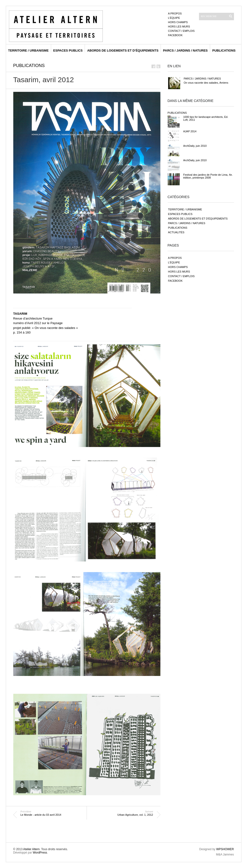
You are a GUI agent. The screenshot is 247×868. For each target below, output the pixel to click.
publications (224, 50)
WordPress (40, 853)
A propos (175, 13)
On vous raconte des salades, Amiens (206, 83)
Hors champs (178, 22)
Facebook (175, 35)
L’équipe (174, 18)
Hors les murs (179, 27)
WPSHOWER (225, 849)
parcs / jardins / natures (185, 50)
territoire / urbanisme (28, 50)
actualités (176, 232)
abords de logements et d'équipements (198, 219)
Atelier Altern (31, 849)
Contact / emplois (181, 31)
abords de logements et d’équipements (123, 50)
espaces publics (68, 50)
